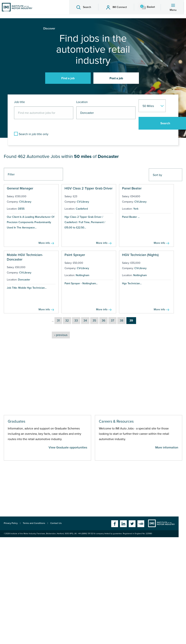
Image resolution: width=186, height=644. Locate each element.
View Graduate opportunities (68, 448)
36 (103, 321)
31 (58, 321)
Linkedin (123, 524)
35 (94, 321)
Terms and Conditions (34, 523)
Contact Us (56, 523)
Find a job (68, 78)
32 (67, 321)
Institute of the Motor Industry (161, 523)
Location (82, 102)
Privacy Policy (11, 523)
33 (76, 321)
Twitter (132, 524)
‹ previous (61, 335)
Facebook (115, 524)
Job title (19, 102)
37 (112, 321)
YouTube (141, 524)
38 (121, 321)
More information (167, 448)
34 (85, 321)
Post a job (116, 78)
